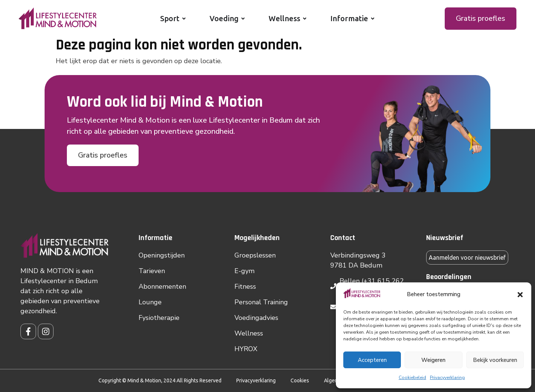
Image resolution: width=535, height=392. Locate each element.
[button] (520, 295)
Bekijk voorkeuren (495, 360)
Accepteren (372, 360)
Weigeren (433, 360)
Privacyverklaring (447, 378)
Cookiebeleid (412, 378)
